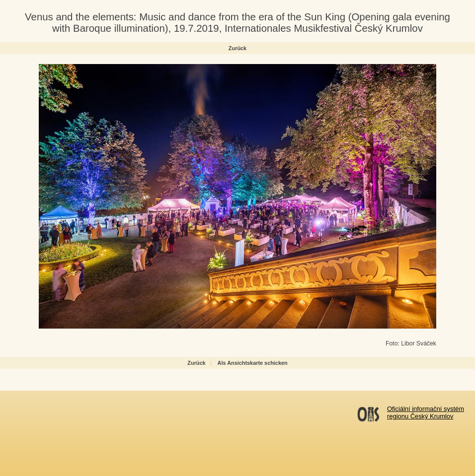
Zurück (237, 48)
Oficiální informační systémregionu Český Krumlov (426, 412)
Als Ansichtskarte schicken (253, 363)
